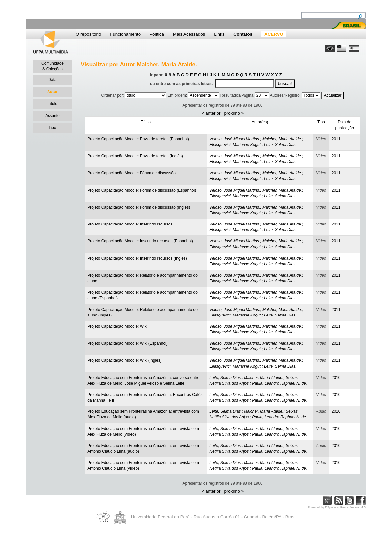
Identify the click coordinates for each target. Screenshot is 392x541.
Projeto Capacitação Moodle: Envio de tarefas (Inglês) (135, 156)
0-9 (168, 75)
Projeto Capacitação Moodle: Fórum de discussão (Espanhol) (142, 190)
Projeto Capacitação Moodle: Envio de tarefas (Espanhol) (138, 139)
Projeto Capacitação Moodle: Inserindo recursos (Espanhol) (140, 241)
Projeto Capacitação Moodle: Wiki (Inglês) (124, 360)
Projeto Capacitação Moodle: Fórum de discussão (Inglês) (139, 207)
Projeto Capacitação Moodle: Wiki (117, 326)
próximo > (234, 113)
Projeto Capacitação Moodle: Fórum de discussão (131, 173)
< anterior (211, 113)
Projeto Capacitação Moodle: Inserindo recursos (130, 224)
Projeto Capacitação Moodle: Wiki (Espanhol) (127, 343)
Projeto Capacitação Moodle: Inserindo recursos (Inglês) (137, 258)
